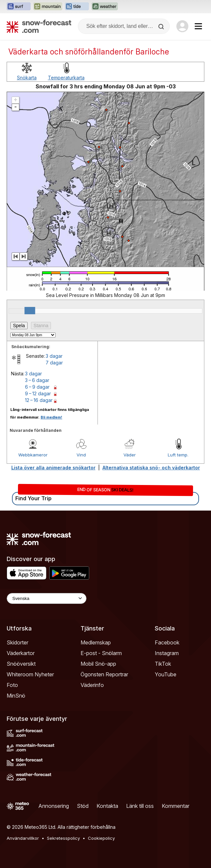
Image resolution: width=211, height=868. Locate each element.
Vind (81, 455)
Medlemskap (96, 642)
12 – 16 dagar (39, 400)
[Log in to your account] (182, 26)
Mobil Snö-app (98, 664)
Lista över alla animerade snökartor (53, 468)
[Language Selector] (47, 598)
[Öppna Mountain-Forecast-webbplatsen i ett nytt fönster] (48, 7)
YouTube (166, 674)
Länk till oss (140, 806)
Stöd (83, 806)
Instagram (167, 653)
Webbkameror (33, 455)
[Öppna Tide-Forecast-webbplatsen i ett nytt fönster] (77, 7)
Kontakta (107, 806)
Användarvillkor (23, 838)
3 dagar (54, 356)
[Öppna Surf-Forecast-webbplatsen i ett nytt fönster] (19, 7)
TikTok (163, 664)
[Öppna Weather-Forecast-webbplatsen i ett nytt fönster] (105, 7)
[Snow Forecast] (39, 26)
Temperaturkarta (66, 78)
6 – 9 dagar (37, 387)
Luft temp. (178, 455)
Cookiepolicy (101, 838)
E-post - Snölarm (101, 653)
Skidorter (17, 642)
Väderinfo (92, 685)
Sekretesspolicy (63, 838)
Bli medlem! (51, 417)
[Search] (162, 27)
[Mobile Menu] (198, 26)
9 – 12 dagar (38, 393)
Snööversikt (21, 664)
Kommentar (176, 806)
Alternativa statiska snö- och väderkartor (151, 468)
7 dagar (54, 363)
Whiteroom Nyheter (30, 674)
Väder (130, 455)
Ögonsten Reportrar (104, 674)
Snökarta (27, 78)
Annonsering (54, 806)
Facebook (167, 642)
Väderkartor (21, 653)
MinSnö (16, 696)
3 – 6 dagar (37, 380)
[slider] (30, 311)
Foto (12, 685)
